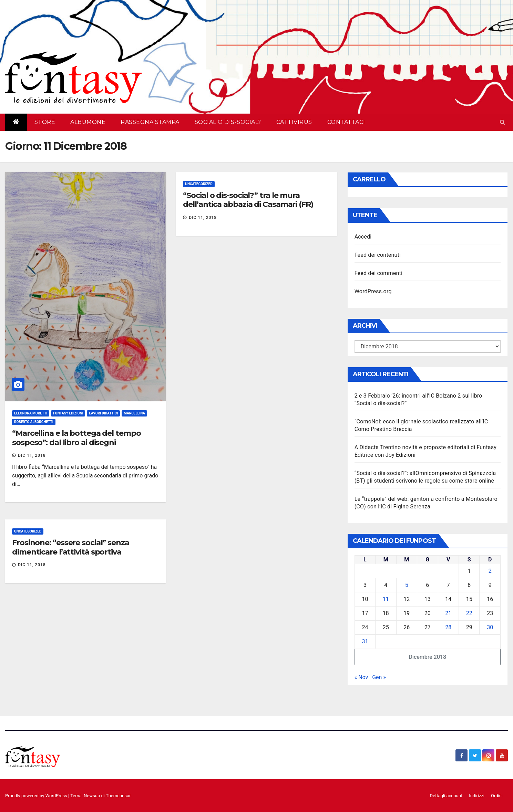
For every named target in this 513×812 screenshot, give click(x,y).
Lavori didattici (103, 413)
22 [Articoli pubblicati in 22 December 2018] (469, 613)
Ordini (497, 796)
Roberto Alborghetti (34, 422)
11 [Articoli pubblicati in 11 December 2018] (386, 599)
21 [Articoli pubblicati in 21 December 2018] (448, 613)
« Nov (361, 677)
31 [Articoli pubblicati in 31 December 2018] (365, 641)
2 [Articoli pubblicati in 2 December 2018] (490, 571)
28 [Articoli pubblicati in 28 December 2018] (448, 627)
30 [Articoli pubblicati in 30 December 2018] (490, 627)
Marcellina (134, 413)
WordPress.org (373, 291)
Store (45, 122)
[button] (502, 122)
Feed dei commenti (378, 273)
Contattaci (346, 122)
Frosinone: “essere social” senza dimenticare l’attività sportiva (71, 547)
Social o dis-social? (228, 122)
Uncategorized (199, 184)
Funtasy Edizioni (68, 413)
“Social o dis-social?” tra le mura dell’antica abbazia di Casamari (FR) (248, 200)
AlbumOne (88, 122)
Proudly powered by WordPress (37, 796)
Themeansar (118, 796)
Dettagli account (446, 796)
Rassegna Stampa (150, 122)
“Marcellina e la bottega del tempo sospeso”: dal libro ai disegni (76, 438)
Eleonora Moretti (31, 413)
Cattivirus (294, 122)
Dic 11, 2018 (32, 455)
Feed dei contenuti (378, 255)
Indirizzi (477, 796)
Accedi (363, 237)
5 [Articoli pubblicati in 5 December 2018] (407, 585)
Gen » (379, 677)
